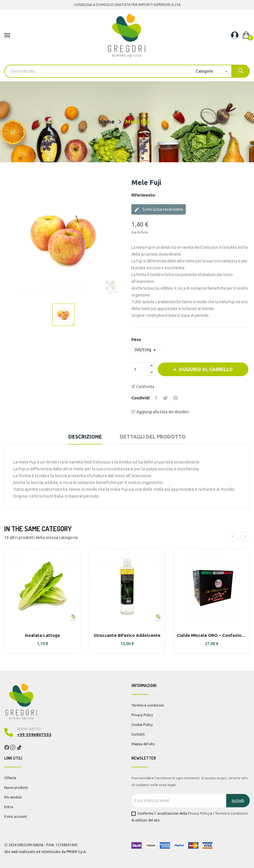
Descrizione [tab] (85, 437)
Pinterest (176, 398)
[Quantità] (140, 369)
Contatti (138, 734)
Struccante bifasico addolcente (127, 635)
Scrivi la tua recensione (159, 210)
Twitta (165, 398)
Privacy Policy (142, 715)
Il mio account (16, 817)
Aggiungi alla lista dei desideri (160, 412)
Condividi (156, 398)
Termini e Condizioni (231, 813)
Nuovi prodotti (16, 788)
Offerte (10, 778)
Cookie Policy (142, 725)
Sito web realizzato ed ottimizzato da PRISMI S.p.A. (45, 852)
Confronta (143, 387)
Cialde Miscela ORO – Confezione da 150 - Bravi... (212, 635)
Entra (9, 807)
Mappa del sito (143, 744)
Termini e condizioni (148, 705)
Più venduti (13, 797)
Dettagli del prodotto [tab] (153, 437)
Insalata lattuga (42, 635)
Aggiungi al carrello (205, 369)
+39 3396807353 (34, 735)
